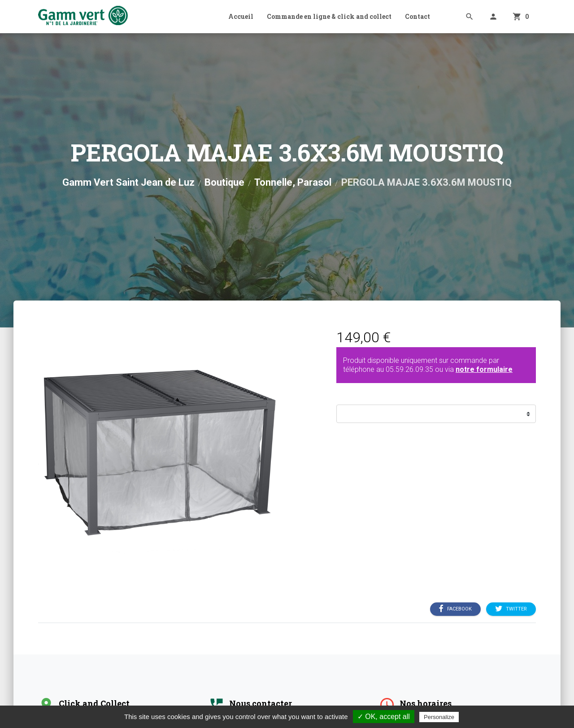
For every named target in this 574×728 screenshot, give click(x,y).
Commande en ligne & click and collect (329, 16)
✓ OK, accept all (384, 717)
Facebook (455, 609)
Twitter (511, 609)
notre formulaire (484, 369)
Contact (417, 16)
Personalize (439, 717)
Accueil (241, 16)
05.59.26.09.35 (409, 369)
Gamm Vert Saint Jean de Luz (128, 182)
